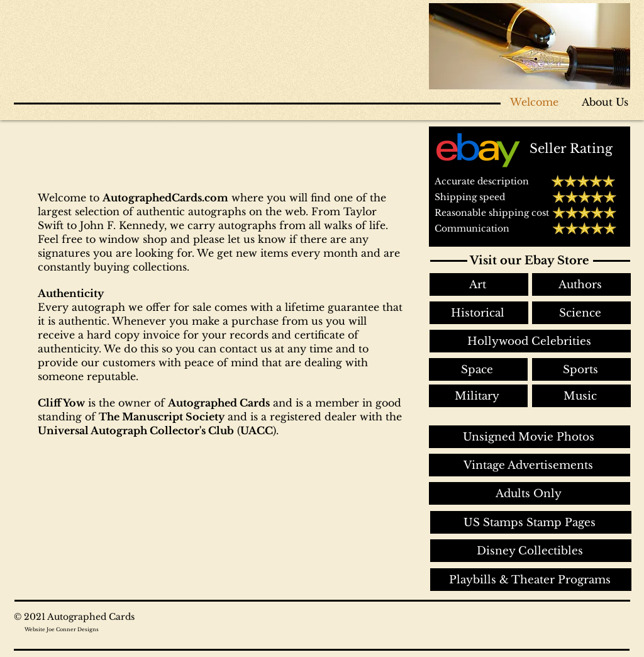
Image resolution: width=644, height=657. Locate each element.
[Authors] (581, 284)
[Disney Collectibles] (531, 551)
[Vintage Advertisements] (530, 465)
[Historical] (479, 313)
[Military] (478, 396)
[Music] (581, 396)
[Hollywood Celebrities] (530, 341)
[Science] (581, 313)
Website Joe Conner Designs (62, 629)
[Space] (478, 369)
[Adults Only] (530, 493)
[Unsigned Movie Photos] (530, 437)
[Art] (479, 284)
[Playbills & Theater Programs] (531, 580)
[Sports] (581, 369)
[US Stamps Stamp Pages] (531, 522)
